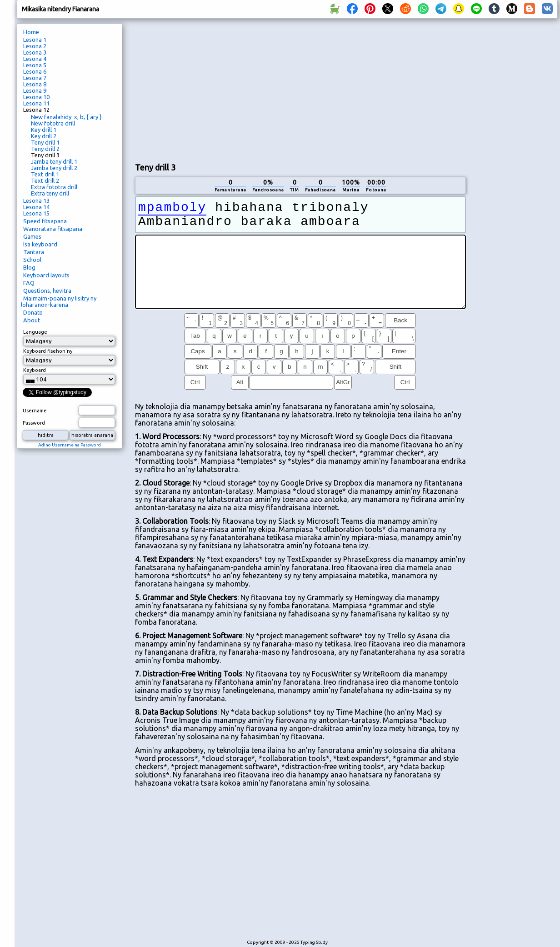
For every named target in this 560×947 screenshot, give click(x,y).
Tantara (34, 252)
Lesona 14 (36, 207)
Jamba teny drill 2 (54, 168)
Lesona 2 (35, 46)
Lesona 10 (36, 97)
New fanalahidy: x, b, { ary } (66, 117)
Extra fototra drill (54, 187)
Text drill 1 (45, 174)
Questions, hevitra (47, 291)
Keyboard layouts (46, 275)
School (32, 260)
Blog (29, 267)
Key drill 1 (44, 130)
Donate (33, 312)
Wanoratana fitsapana (53, 229)
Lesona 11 (36, 103)
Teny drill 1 (45, 142)
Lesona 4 (35, 59)
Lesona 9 (35, 90)
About (32, 320)
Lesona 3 (35, 52)
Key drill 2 (44, 136)
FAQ (29, 283)
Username (35, 411)
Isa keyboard (40, 244)
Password (34, 423)
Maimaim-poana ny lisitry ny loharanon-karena (59, 301)
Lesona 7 (35, 78)
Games (32, 236)
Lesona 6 (35, 71)
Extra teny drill (50, 193)
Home (31, 32)
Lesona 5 (35, 65)
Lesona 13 (36, 200)
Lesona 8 (35, 84)
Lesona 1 (35, 40)
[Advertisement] (282, 89)
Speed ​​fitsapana (45, 221)
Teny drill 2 (45, 149)
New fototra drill (53, 123)
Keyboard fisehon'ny (48, 351)
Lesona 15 (36, 213)
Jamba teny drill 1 (54, 161)
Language (35, 332)
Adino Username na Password (70, 445)
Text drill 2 (45, 180)
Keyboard (35, 370)
